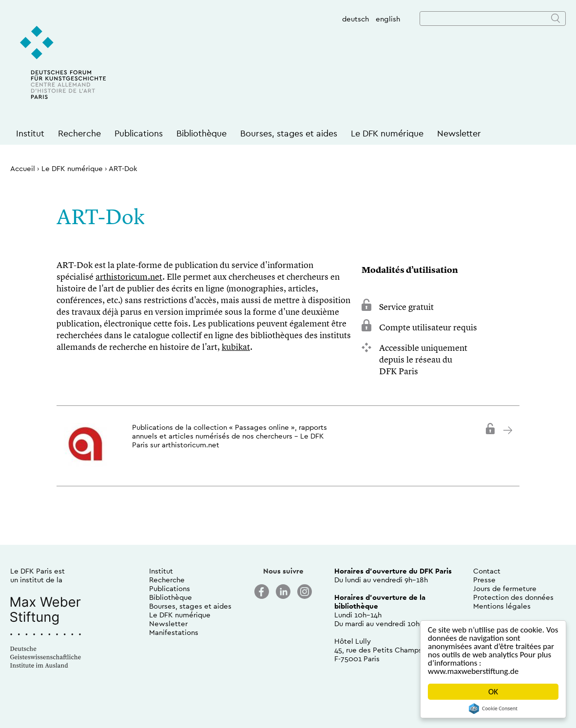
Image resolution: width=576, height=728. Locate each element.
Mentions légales (502, 606)
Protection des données (513, 597)
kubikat (236, 347)
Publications (139, 133)
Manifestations (174, 632)
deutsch (355, 19)
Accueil (23, 168)
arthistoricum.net (129, 277)
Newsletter (459, 133)
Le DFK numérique (387, 133)
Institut (30, 133)
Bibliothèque (202, 133)
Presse (484, 580)
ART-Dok (123, 168)
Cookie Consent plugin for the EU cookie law (493, 709)
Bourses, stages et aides (289, 133)
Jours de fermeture (505, 588)
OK (493, 692)
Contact (487, 571)
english (388, 19)
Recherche (79, 133)
